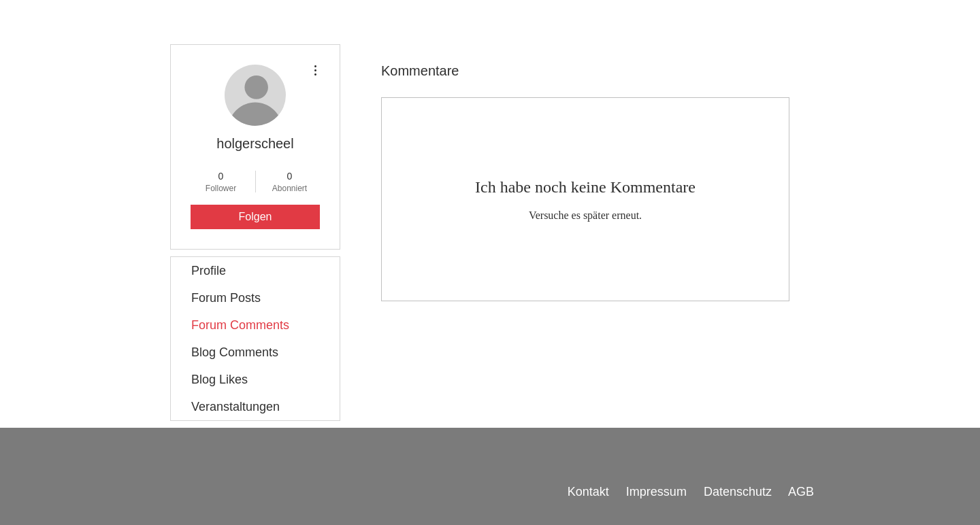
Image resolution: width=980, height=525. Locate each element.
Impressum (656, 492)
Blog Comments (235, 352)
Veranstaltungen (235, 407)
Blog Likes (219, 379)
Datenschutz (739, 492)
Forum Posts (226, 298)
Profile (209, 271)
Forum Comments (240, 325)
